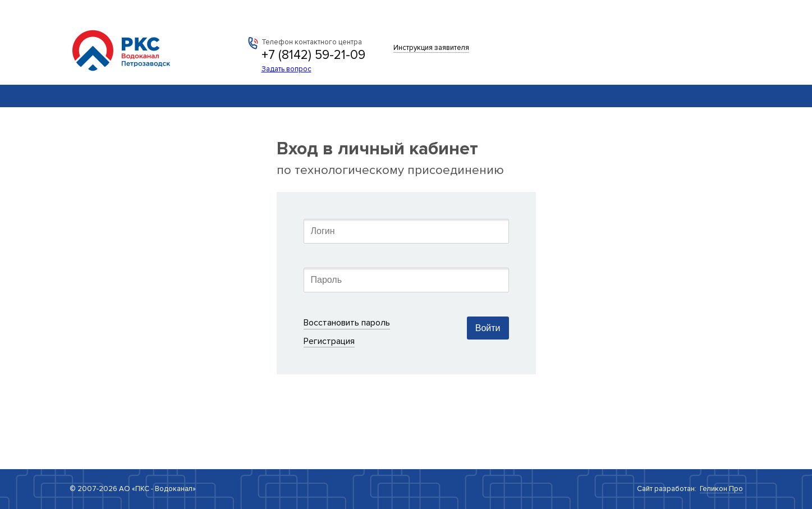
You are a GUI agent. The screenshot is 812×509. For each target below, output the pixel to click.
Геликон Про (721, 489)
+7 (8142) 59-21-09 (313, 55)
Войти (488, 328)
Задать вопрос (286, 69)
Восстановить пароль (347, 323)
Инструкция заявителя (431, 48)
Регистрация (329, 341)
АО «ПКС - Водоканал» (130, 45)
